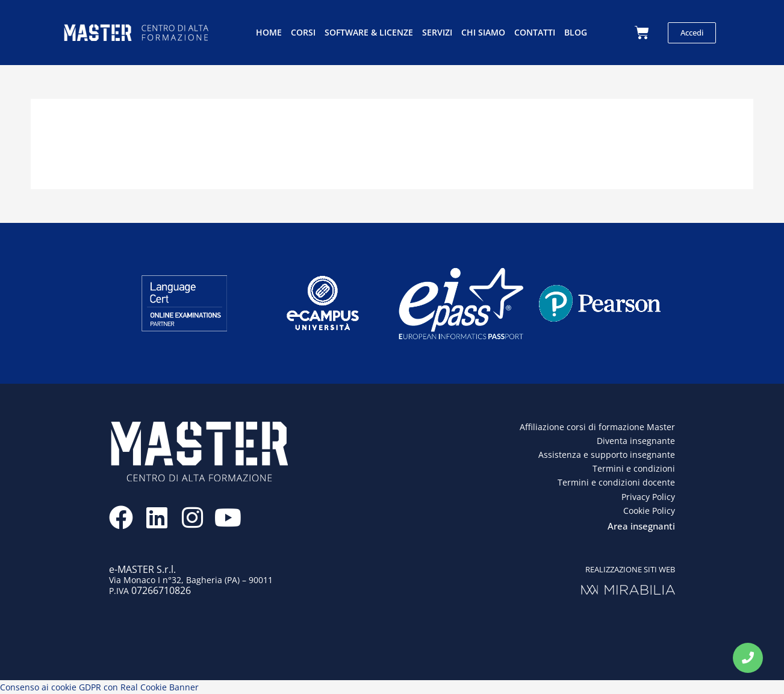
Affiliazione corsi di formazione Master (597, 427)
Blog (576, 32)
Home (269, 32)
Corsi (303, 32)
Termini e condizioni (634, 468)
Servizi (437, 32)
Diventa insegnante (636, 441)
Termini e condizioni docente (616, 482)
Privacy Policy (648, 497)
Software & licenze (369, 32)
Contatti (535, 32)
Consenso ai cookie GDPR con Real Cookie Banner (99, 687)
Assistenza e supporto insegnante (607, 455)
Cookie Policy (649, 511)
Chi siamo (483, 32)
